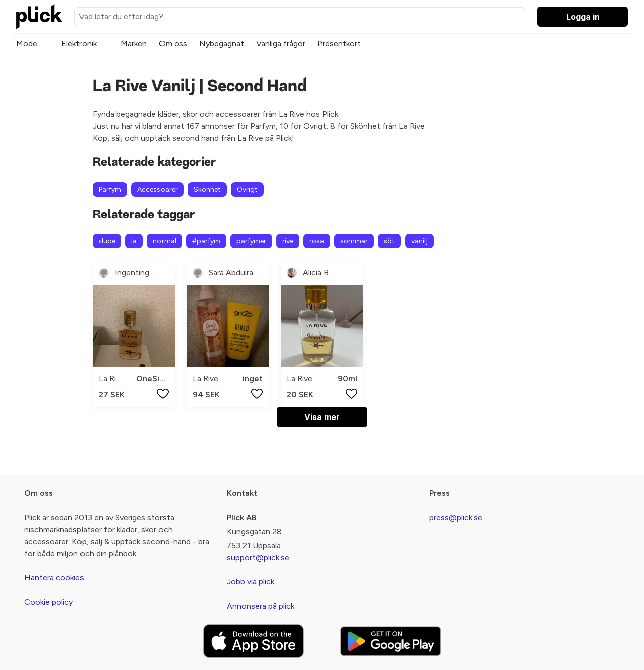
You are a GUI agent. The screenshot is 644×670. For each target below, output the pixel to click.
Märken (134, 44)
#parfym (206, 241)
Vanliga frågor (281, 44)
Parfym (110, 189)
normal (165, 241)
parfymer (251, 241)
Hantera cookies (54, 578)
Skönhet (207, 189)
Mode (27, 44)
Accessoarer (157, 189)
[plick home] (39, 17)
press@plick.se (456, 517)
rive (288, 241)
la (134, 241)
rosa (317, 241)
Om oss (173, 44)
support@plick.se (258, 558)
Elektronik (79, 44)
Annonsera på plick (261, 606)
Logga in (583, 17)
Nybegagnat (222, 44)
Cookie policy (49, 602)
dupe (107, 241)
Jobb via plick (251, 582)
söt (389, 241)
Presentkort (339, 44)
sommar (354, 241)
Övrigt (247, 189)
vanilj (419, 241)
